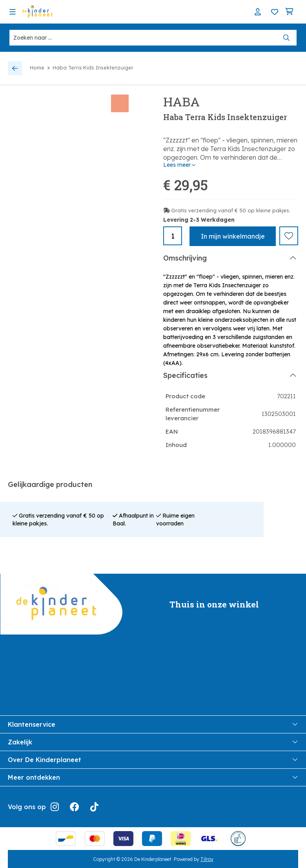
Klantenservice (153, 724)
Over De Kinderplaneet (153, 759)
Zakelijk (153, 741)
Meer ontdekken (153, 777)
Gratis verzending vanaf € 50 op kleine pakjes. (231, 210)
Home (37, 67)
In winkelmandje (233, 236)
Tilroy (207, 858)
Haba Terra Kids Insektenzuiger (93, 67)
